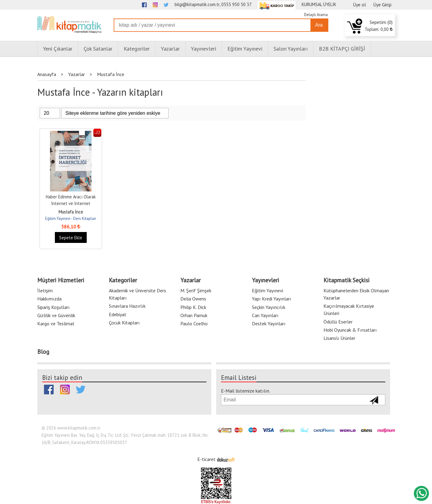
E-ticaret (206, 459)
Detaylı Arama (316, 15)
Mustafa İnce (71, 212)
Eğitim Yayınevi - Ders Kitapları (71, 219)
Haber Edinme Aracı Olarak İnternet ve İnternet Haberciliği (71, 203)
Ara (319, 25)
